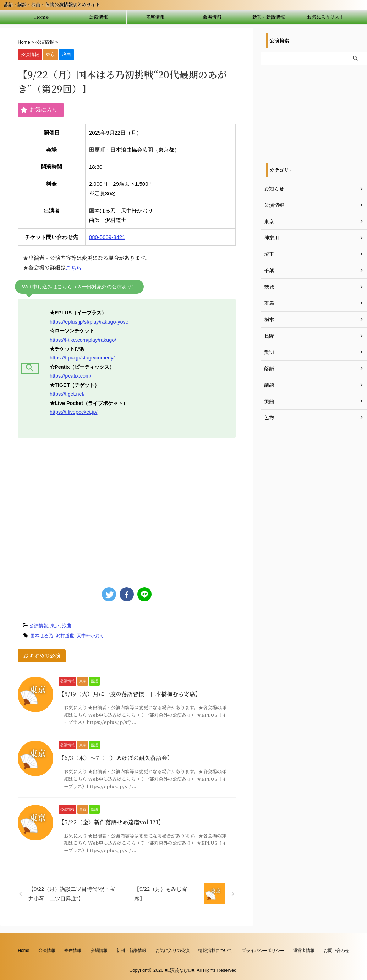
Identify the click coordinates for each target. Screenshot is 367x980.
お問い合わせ (336, 951)
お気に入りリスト (325, 17)
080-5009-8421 (107, 237)
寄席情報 (155, 17)
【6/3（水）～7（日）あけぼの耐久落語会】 (116, 758)
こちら (74, 268)
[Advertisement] (125, 509)
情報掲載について (215, 951)
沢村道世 (65, 636)
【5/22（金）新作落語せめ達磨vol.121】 (111, 822)
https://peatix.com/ (70, 376)
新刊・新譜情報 (269, 17)
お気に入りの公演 (172, 951)
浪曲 (67, 626)
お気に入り (39, 110)
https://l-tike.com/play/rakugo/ (83, 340)
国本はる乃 (42, 636)
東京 (55, 626)
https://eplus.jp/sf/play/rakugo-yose (89, 322)
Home (41, 17)
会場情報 (212, 17)
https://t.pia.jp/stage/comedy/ (82, 358)
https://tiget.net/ (67, 394)
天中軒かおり (91, 636)
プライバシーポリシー (263, 951)
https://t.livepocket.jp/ (73, 412)
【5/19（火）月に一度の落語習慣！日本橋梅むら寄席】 (130, 694)
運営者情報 (304, 951)
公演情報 (98, 17)
